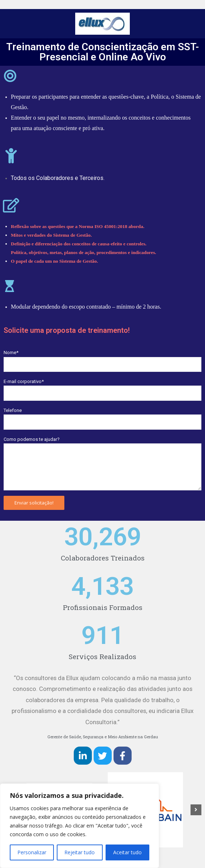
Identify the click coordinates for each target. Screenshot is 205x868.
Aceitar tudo (127, 852)
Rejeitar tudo (80, 852)
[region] (80, 826)
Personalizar (32, 852)
